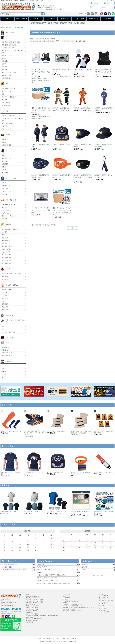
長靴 (3, 155)
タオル (4, 326)
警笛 (3, 94)
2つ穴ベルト (5, 210)
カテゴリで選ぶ (22, 18)
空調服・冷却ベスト (8, 55)
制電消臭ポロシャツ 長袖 (32, 512)
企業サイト (41, 639)
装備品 (8, 84)
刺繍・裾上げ (10, 338)
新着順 (52, 41)
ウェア (8, 37)
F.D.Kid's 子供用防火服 (61, 108)
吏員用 (4, 142)
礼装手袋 (4, 126)
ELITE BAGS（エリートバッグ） (12, 274)
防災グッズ (9, 342)
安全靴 (4, 170)
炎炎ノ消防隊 (10, 33)
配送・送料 (65, 19)
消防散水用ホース (7, 246)
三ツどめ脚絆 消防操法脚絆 (56, 431)
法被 (3, 369)
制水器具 (4, 232)
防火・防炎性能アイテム (32, 609)
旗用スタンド (6, 310)
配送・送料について (104, 597)
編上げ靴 (4, 161)
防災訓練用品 (6, 347)
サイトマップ (111, 1)
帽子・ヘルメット (11, 178)
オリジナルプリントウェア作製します (72, 604)
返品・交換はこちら (98, 575)
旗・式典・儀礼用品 (12, 285)
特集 (36, 18)
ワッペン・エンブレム (8, 332)
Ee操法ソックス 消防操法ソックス (11, 431)
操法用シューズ (6, 158)
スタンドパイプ (6, 252)
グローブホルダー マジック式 (103, 472)
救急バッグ (5, 277)
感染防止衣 (5, 61)
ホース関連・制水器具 (32, 611)
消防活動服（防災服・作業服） (11, 42)
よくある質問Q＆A (67, 598)
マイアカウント (103, 604)
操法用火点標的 (6, 258)
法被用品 (4, 67)
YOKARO (9, 361)
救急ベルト (5, 219)
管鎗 (3, 235)
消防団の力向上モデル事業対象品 (13, 28)
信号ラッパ (5, 298)
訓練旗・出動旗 (6, 290)
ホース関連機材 (6, 255)
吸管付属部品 (6, 241)
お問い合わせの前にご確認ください (72, 611)
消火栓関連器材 (6, 249)
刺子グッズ (5, 329)
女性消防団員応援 (30, 604)
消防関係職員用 (6, 145)
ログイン (109, 3)
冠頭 (3, 301)
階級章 (8, 135)
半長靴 (4, 167)
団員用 (4, 139)
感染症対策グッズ (7, 356)
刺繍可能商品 (29, 622)
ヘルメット (5, 183)
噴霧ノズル (5, 238)
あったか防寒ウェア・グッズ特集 (34, 601)
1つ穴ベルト (5, 213)
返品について (103, 599)
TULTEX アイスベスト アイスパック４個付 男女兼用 (41, 72)
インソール (5, 173)
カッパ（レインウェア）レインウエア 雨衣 (13, 52)
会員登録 (96, 3)
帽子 (3, 377)
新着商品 (65, 603)
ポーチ (4, 372)
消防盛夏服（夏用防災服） (10, 45)
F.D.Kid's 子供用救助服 (82, 108)
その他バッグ (6, 279)
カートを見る (103, 7)
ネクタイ (4, 70)
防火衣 (4, 58)
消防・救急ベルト (11, 200)
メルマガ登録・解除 (104, 612)
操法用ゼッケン (6, 91)
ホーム (7, 19)
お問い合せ (108, 19)
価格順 (48, 41)
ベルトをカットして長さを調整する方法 (73, 606)
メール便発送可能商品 (32, 620)
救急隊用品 (29, 612)
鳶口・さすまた (6, 260)
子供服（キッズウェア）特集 (33, 606)
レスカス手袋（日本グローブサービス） (12, 120)
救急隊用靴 (5, 164)
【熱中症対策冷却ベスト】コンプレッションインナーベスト (104, 72)
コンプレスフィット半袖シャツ (57, 512)
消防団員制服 (6, 78)
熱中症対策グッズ (7, 353)
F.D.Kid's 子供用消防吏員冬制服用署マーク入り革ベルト (83, 177)
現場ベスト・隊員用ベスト (10, 97)
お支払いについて (104, 596)
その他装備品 (6, 105)
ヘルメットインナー (8, 191)
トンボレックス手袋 (8, 116)
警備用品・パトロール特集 (33, 608)
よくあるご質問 (79, 19)
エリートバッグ (66, 639)
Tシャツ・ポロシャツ (8, 48)
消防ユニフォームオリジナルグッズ (16, 321)
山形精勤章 (5, 304)
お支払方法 (50, 19)
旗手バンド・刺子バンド (9, 216)
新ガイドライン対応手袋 (32, 614)
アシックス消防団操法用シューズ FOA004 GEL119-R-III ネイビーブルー (34, 433)
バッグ (8, 269)
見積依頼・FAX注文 (93, 19)
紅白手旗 (4, 293)
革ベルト (4, 207)
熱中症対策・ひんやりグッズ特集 (34, 603)
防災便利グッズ (6, 350)
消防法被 (48, 639)
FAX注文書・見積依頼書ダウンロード (72, 601)
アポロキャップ (6, 186)
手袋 (7, 111)
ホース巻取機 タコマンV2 (10, 229)
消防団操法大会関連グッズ (33, 598)
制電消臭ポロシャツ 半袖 (8, 512)
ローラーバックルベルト (9, 205)
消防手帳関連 (6, 103)
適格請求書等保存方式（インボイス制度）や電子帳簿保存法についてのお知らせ (58, 23)
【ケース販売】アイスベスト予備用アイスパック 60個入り (41, 110)
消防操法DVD (10, 315)
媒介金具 (4, 243)
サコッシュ (5, 374)
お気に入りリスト (67, 596)
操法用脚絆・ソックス (8, 88)
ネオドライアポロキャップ (55, 472)
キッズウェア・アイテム (9, 72)
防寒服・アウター (7, 75)
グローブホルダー (7, 129)
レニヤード (5, 295)
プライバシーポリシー (105, 602)
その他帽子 (5, 194)
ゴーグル (4, 100)
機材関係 (8, 224)
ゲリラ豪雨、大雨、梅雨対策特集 (34, 599)
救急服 (4, 64)
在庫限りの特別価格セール (33, 596)
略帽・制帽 (5, 188)
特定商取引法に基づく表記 (106, 601)
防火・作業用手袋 (7, 123)
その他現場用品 (6, 263)
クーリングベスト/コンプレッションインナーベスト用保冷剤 (41, 210)
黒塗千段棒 (5, 307)
